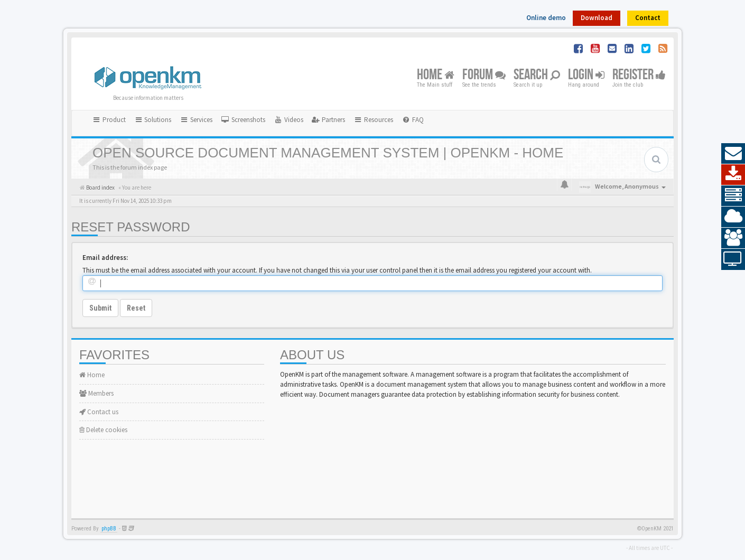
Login (586, 75)
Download (597, 18)
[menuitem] (243, 120)
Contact (648, 18)
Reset (136, 308)
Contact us (99, 412)
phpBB (109, 529)
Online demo (546, 18)
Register (639, 75)
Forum (484, 75)
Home (436, 75)
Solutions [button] (153, 120)
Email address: (105, 258)
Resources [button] (373, 120)
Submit (100, 308)
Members (96, 393)
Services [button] (196, 120)
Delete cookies (103, 430)
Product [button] (109, 120)
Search (537, 75)
